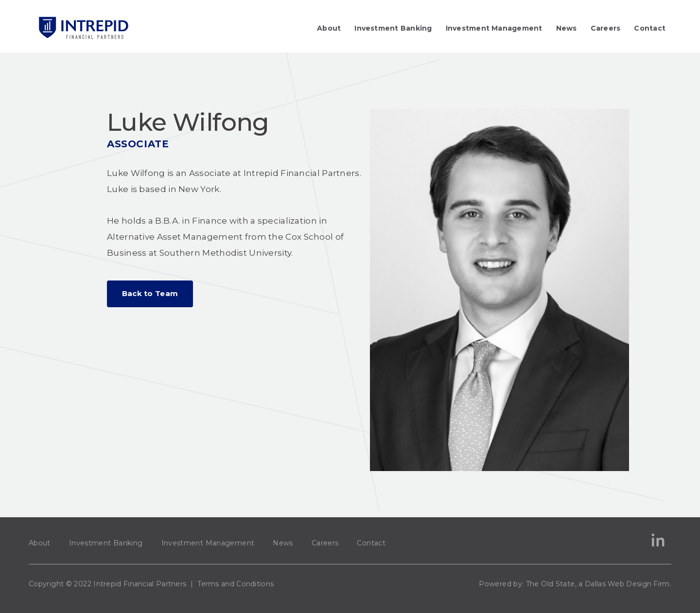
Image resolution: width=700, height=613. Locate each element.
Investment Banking (393, 28)
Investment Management (494, 28)
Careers (606, 28)
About (329, 28)
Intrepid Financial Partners (140, 584)
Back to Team (150, 293)
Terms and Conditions (236, 584)
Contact (650, 28)
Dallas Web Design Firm (627, 584)
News (567, 28)
